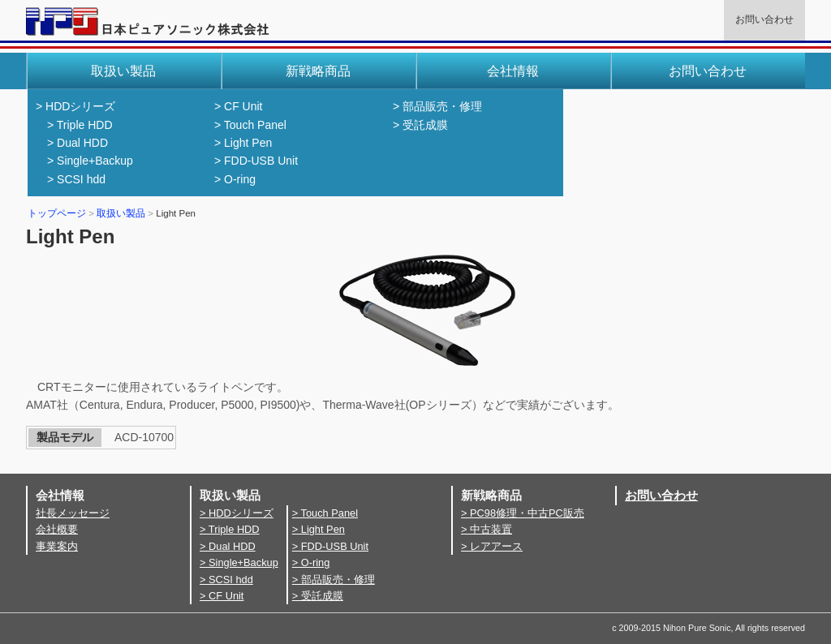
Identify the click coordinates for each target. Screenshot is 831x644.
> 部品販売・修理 (437, 106)
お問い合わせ (764, 19)
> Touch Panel (250, 125)
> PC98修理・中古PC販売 (523, 513)
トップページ (57, 213)
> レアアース (492, 546)
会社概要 (57, 529)
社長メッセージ (73, 513)
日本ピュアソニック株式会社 (148, 28)
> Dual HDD (78, 143)
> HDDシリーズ (75, 106)
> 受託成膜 (420, 125)
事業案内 (57, 546)
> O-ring (235, 179)
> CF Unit (239, 106)
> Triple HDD (80, 125)
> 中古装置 (487, 529)
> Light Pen (243, 143)
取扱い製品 (121, 213)
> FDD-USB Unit (256, 161)
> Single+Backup (90, 161)
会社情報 (513, 71)
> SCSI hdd (76, 179)
